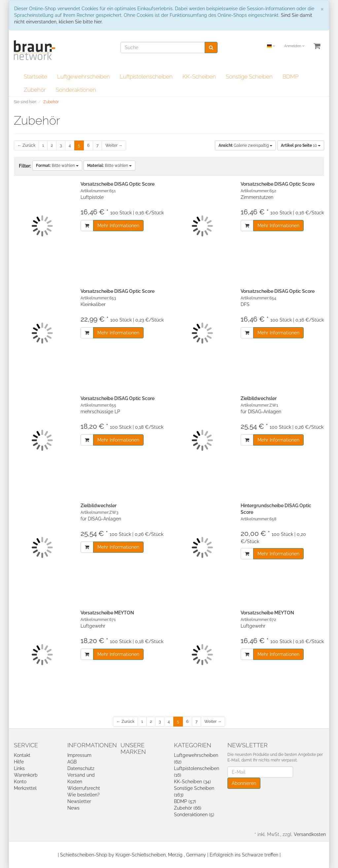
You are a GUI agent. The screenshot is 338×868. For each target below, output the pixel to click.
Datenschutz (81, 768)
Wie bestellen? (84, 795)
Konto (20, 782)
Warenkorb (26, 775)
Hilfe (19, 762)
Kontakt (22, 755)
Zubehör (35, 90)
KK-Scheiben (199, 77)
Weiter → (114, 145)
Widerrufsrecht (84, 788)
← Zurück (26, 145)
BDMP (291, 77)
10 (301, 145)
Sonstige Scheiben (249, 77)
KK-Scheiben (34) (192, 782)
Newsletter (79, 801)
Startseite (35, 77)
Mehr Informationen (118, 226)
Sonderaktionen (76, 90)
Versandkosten (310, 834)
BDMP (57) (185, 801)
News (73, 808)
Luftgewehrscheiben (84, 77)
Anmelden (294, 46)
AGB (72, 762)
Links (19, 768)
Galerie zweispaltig (245, 145)
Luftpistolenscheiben (146, 77)
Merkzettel (25, 788)
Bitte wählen (57, 166)
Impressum (79, 755)
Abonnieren (244, 783)
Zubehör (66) (188, 808)
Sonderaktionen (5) (194, 815)
